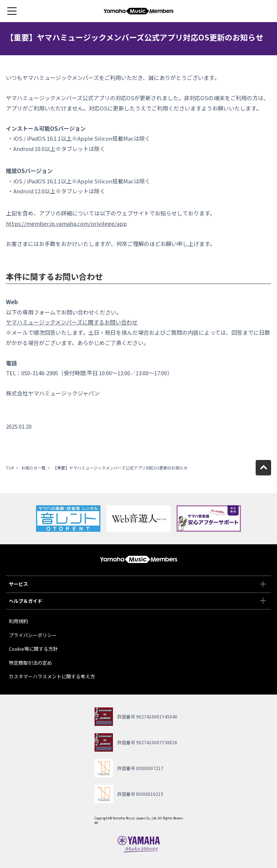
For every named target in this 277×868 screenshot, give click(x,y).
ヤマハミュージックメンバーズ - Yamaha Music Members (139, 11)
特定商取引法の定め (30, 663)
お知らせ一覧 (33, 468)
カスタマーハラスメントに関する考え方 (52, 676)
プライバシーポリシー (33, 635)
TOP (10, 468)
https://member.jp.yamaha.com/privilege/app (66, 223)
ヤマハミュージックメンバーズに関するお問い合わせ (72, 322)
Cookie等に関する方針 (33, 649)
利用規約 (18, 621)
